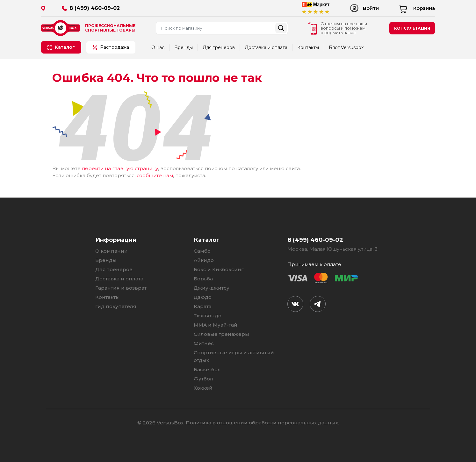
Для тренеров (219, 47)
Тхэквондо (208, 315)
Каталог (61, 47)
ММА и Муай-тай (216, 324)
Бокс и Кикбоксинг (219, 269)
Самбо (202, 250)
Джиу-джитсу (212, 287)
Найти (281, 28)
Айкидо (204, 260)
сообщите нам (155, 175)
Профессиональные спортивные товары (110, 28)
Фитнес (204, 343)
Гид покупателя (116, 306)
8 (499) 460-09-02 (95, 8)
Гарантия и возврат (121, 287)
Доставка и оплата (266, 47)
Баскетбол (207, 369)
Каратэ (203, 306)
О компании (112, 250)
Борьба (203, 278)
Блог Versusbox (346, 47)
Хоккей (203, 387)
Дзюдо (203, 296)
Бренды (184, 47)
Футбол (203, 378)
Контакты (308, 47)
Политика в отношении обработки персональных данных (262, 422)
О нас (158, 47)
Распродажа (111, 47)
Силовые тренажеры (221, 333)
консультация (412, 28)
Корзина (417, 8)
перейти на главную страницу (120, 168)
